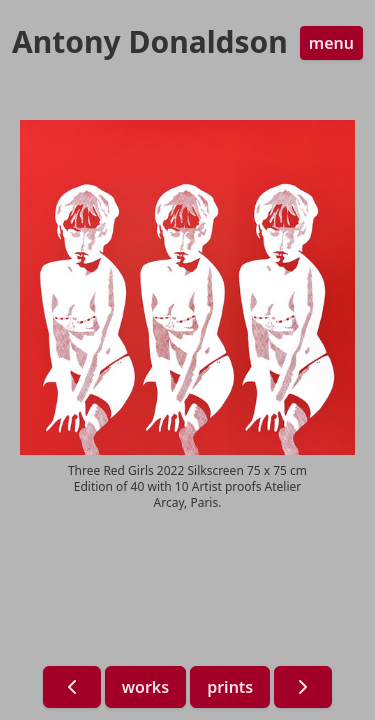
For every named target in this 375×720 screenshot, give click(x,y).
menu (331, 43)
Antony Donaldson (150, 42)
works (145, 687)
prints (230, 687)
